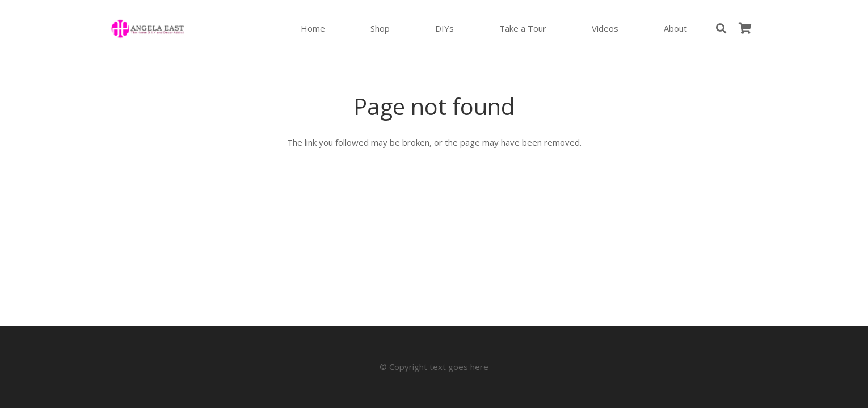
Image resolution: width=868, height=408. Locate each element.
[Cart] (745, 28)
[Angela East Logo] (148, 29)
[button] (721, 28)
